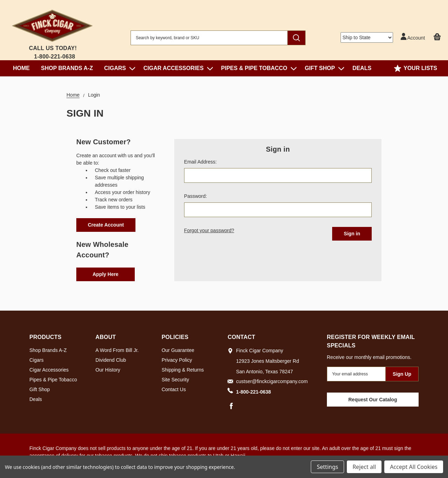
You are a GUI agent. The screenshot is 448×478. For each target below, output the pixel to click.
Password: (195, 196)
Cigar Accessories (177, 68)
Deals (362, 68)
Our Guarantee (178, 350)
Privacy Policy (177, 360)
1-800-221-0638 (54, 57)
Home (21, 68)
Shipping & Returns (183, 370)
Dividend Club (111, 360)
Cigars (118, 68)
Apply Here (106, 274)
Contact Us (174, 389)
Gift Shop (323, 68)
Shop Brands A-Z (67, 68)
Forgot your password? (209, 230)
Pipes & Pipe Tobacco (257, 68)
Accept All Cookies (414, 467)
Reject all (364, 467)
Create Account (106, 225)
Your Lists (416, 68)
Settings (327, 467)
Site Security (176, 380)
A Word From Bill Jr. (117, 350)
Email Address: (200, 162)
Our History (108, 370)
